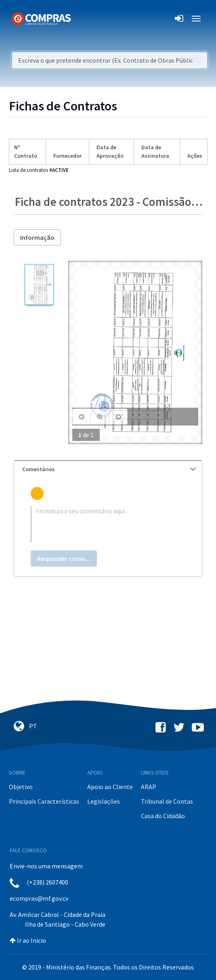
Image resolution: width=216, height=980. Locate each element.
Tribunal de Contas (167, 801)
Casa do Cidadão (163, 816)
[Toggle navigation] (82, 19)
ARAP (149, 787)
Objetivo (21, 787)
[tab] (108, 469)
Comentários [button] (109, 469)
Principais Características (44, 801)
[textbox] (108, 524)
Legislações (104, 801)
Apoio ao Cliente (110, 787)
